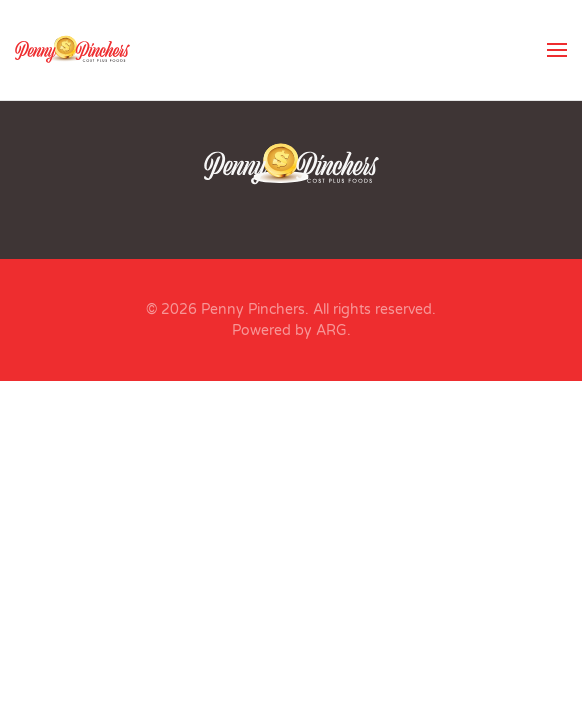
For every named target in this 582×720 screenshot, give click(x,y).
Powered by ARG (289, 330)
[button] (557, 50)
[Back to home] (72, 50)
